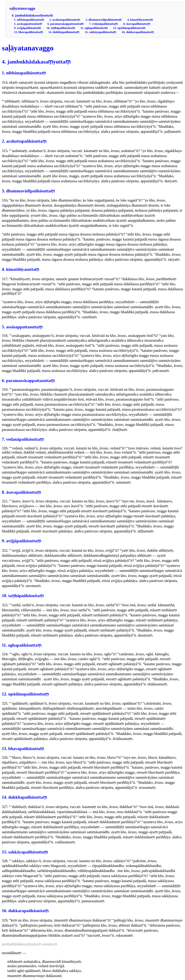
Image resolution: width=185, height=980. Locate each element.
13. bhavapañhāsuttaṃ (28, 32)
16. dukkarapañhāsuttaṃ (138, 32)
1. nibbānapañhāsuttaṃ (29, 20)
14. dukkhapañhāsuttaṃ (64, 32)
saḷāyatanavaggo (22, 8)
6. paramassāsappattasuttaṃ (66, 24)
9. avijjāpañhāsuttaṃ (27, 28)
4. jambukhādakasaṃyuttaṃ (32, 15)
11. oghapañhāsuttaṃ (94, 28)
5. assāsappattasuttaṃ (28, 24)
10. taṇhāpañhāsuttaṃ (61, 28)
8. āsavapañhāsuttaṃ (137, 24)
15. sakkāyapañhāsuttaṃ (100, 32)
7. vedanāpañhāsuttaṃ (103, 24)
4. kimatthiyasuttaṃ (140, 20)
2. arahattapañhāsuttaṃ (65, 20)
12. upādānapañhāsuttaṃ (129, 28)
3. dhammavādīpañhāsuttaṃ (104, 20)
